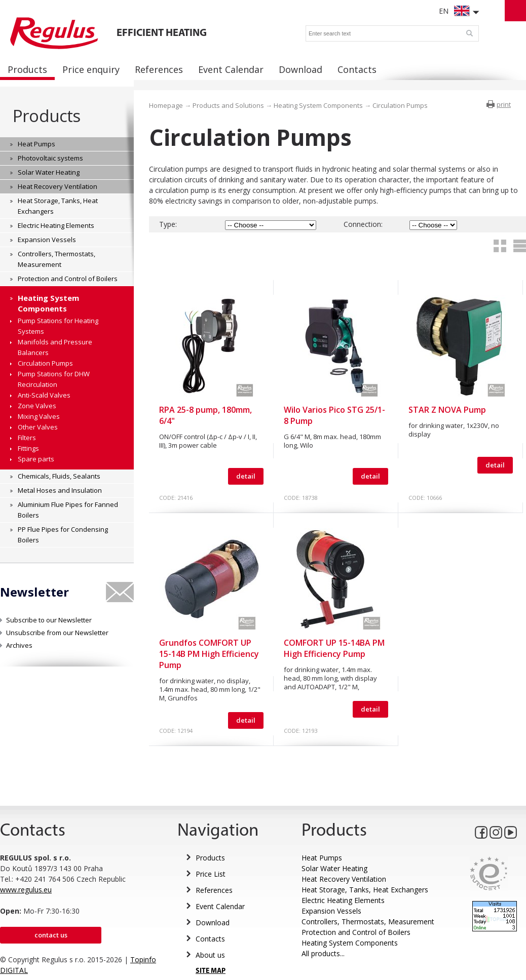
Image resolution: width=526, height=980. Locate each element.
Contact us (51, 935)
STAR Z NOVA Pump (447, 410)
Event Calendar (220, 906)
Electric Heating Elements (343, 900)
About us (210, 955)
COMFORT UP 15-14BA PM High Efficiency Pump (334, 648)
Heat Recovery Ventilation (344, 879)
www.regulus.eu (26, 890)
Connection (362, 224)
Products (46, 116)
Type (167, 224)
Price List (211, 874)
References (214, 890)
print (504, 104)
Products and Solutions (228, 105)
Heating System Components (318, 105)
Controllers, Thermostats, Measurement (368, 922)
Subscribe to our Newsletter (49, 620)
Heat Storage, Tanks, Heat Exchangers (365, 890)
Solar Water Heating (334, 868)
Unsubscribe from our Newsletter (57, 633)
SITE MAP (211, 971)
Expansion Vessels (331, 911)
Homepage (166, 105)
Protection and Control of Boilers (356, 932)
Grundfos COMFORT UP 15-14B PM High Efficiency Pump (209, 654)
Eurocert (489, 873)
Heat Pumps (322, 858)
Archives (19, 645)
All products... (323, 953)
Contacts (210, 939)
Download (213, 923)
